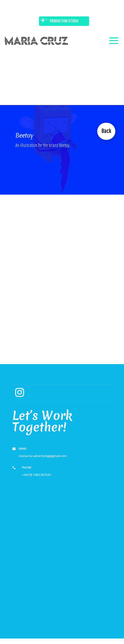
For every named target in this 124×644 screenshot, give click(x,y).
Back (106, 131)
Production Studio (64, 21)
